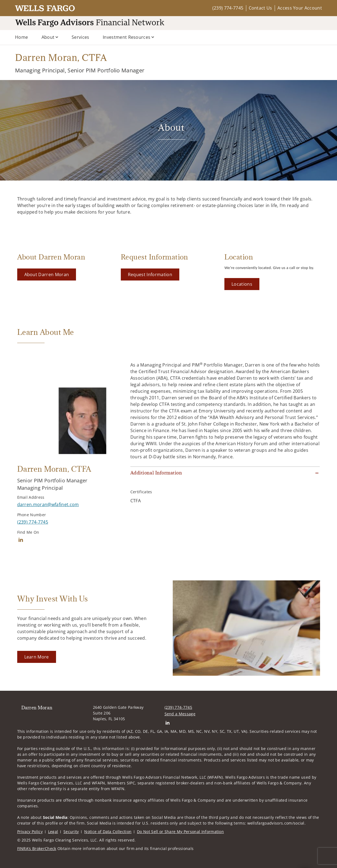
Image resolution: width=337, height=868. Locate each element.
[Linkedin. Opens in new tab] (21, 540)
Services (80, 37)
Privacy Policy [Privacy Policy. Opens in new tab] (30, 832)
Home (21, 37)
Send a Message (180, 714)
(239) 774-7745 (228, 8)
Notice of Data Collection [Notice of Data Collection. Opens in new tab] (108, 832)
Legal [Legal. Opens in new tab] (53, 832)
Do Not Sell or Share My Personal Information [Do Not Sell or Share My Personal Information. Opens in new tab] (180, 832)
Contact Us (260, 8)
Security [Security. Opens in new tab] (71, 832)
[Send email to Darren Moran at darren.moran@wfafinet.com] (48, 504)
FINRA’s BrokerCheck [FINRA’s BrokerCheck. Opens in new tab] (37, 848)
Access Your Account (300, 8)
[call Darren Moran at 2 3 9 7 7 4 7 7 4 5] (33, 522)
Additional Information (156, 473)
